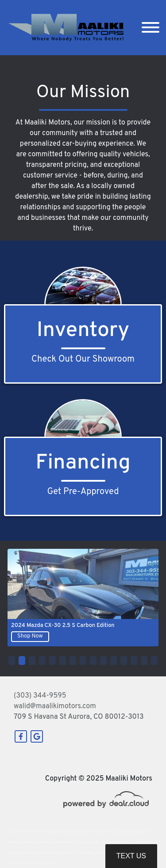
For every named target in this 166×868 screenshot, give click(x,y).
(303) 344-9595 (40, 696)
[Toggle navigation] (151, 28)
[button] (12, 660)
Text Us (131, 856)
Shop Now (30, 636)
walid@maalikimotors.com (55, 706)
